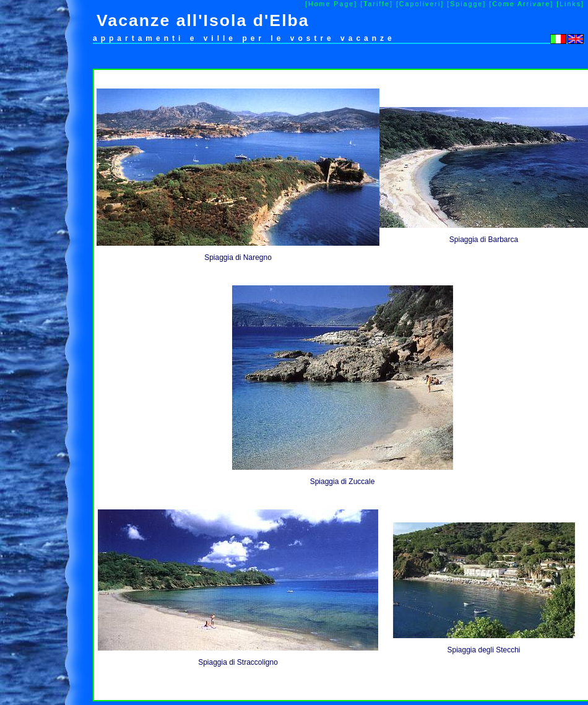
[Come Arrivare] (521, 4)
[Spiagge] (466, 4)
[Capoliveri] (420, 4)
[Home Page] (331, 4)
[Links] (570, 4)
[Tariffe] (377, 4)
